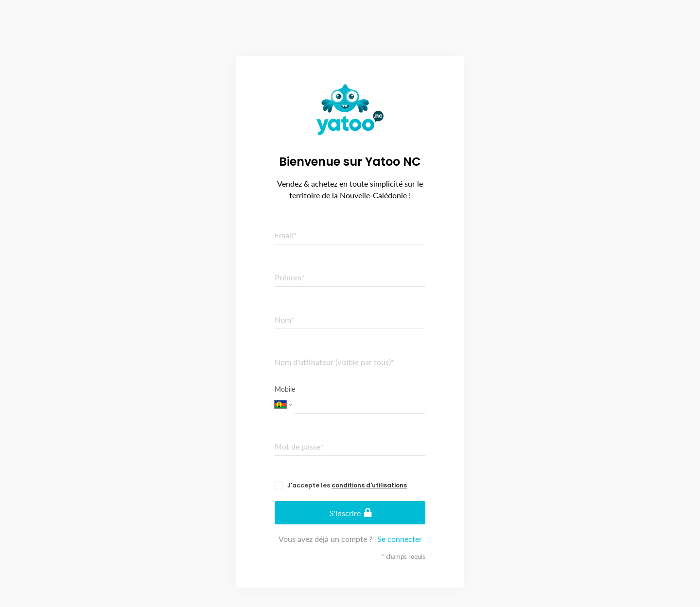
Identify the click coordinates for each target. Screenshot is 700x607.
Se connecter (400, 539)
